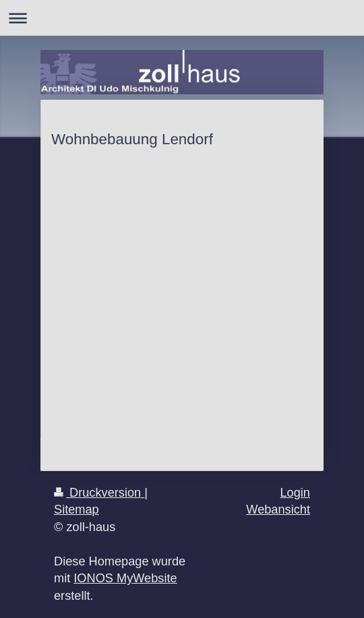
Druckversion (99, 493)
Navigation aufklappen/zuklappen (182, 18)
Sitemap (77, 509)
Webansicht (278, 509)
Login (295, 493)
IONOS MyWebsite (125, 578)
